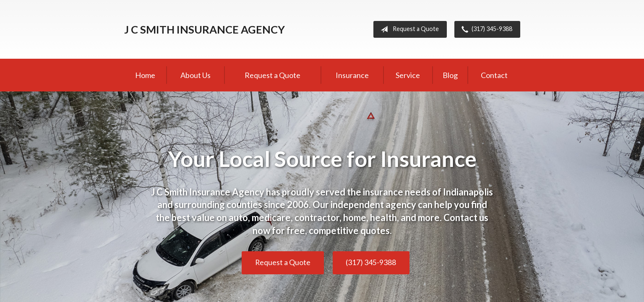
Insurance (352, 75)
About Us (196, 75)
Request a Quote (408, 29)
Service (408, 75)
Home (145, 75)
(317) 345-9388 (485, 29)
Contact (494, 75)
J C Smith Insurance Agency (205, 29)
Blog (450, 75)
